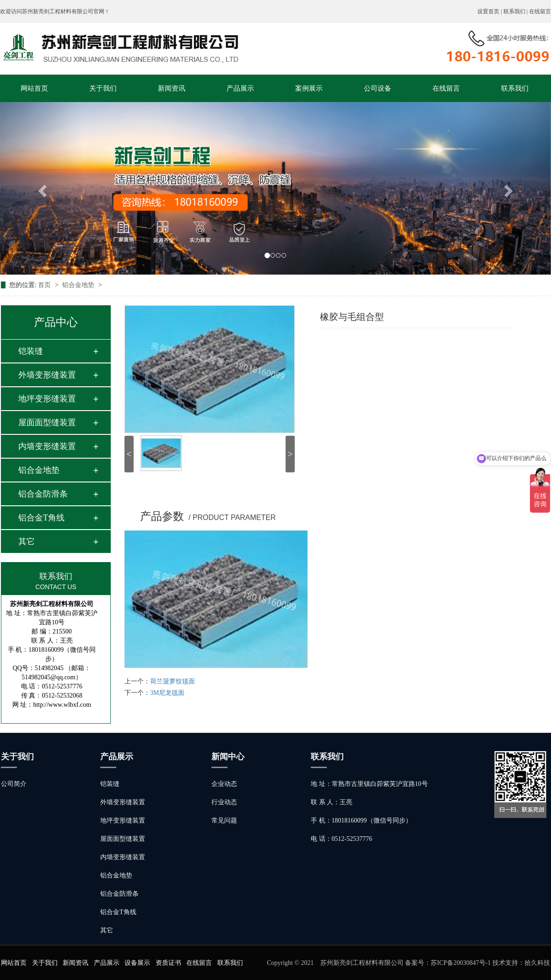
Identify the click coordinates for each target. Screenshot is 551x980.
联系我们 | (516, 11)
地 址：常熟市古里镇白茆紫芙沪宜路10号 (369, 784)
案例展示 (309, 88)
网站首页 (34, 88)
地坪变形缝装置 (47, 399)
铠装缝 (31, 351)
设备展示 (137, 963)
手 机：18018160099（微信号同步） (361, 820)
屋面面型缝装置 (47, 422)
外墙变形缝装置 (47, 375)
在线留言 (540, 11)
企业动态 (224, 784)
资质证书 (168, 963)
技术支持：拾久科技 (521, 963)
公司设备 (378, 88)
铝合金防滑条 (43, 494)
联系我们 (515, 88)
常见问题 (224, 820)
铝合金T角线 (41, 518)
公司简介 (14, 784)
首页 (45, 285)
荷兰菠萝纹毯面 (173, 681)
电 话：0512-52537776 (341, 839)
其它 (27, 541)
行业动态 (224, 802)
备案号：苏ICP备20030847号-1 (448, 963)
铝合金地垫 (79, 285)
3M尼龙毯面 (167, 693)
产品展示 (240, 88)
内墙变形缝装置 (47, 446)
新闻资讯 (172, 88)
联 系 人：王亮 (332, 802)
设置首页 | (490, 11)
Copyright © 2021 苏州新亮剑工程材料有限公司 (336, 963)
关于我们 (103, 88)
